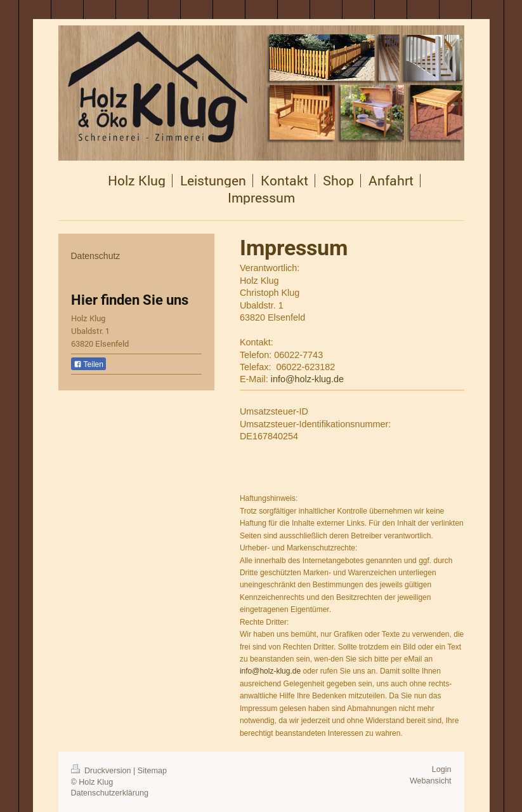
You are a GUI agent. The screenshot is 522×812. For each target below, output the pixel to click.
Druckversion (102, 771)
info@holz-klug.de (307, 379)
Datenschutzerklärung (110, 793)
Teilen (88, 364)
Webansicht (431, 781)
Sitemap (152, 771)
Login (442, 769)
